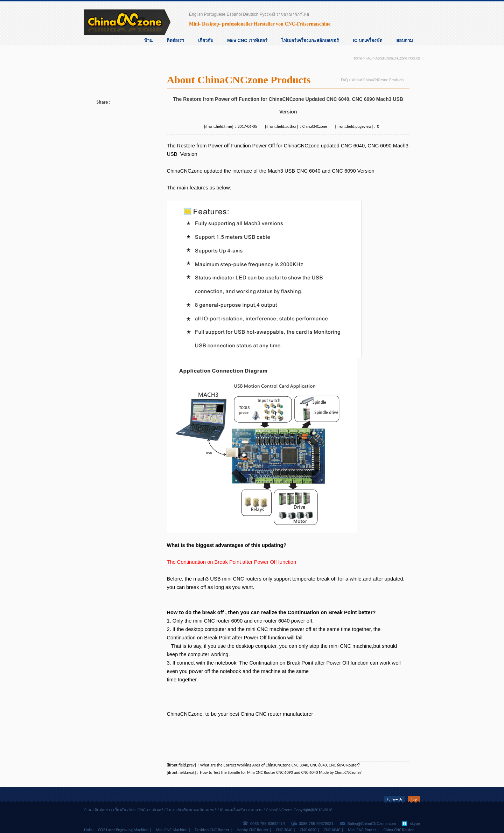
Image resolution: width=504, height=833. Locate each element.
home (358, 58)
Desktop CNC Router (212, 830)
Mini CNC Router (362, 830)
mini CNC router (211, 621)
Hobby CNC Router (253, 830)
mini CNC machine (350, 646)
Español (234, 14)
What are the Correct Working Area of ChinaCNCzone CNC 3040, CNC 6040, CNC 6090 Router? (280, 765)
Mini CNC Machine (171, 830)
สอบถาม (405, 40)
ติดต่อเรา (175, 40)
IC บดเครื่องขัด (367, 40)
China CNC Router (399, 830)
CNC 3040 (284, 830)
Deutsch (251, 14)
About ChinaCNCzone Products (398, 58)
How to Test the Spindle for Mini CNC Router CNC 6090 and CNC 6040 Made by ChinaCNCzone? (281, 772)
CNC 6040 (353, 146)
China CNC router (261, 714)
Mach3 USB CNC (288, 171)
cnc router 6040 (272, 621)
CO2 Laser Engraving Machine (123, 830)
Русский (268, 14)
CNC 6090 (379, 146)
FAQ (369, 58)
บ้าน (148, 40)
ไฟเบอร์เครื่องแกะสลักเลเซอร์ (310, 40)
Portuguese (215, 14)
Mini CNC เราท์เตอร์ (247, 40)
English (196, 14)
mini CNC (257, 629)
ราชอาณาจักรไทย (293, 14)
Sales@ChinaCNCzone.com (372, 824)
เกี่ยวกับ (206, 40)
